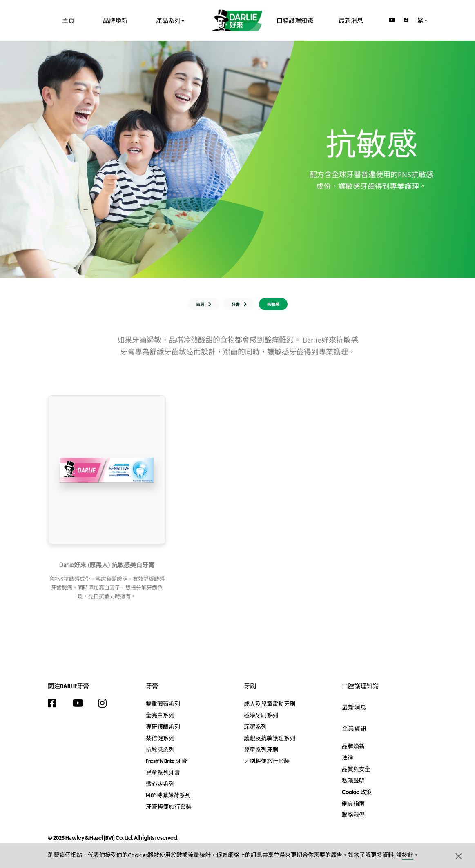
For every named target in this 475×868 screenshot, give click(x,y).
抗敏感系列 (160, 756)
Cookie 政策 (357, 798)
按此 (408, 856)
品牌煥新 (115, 20)
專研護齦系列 (163, 733)
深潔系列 (255, 733)
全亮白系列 (160, 721)
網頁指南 (353, 810)
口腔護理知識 (295, 20)
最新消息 (351, 20)
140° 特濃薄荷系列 (168, 801)
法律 (348, 764)
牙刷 (250, 692)
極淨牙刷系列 (261, 721)
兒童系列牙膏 (163, 779)
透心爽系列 (160, 790)
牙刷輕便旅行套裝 (267, 767)
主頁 (68, 20)
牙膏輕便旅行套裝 (169, 813)
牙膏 (152, 692)
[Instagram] (107, 709)
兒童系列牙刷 (261, 756)
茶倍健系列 (160, 744)
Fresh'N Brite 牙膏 (166, 767)
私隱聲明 (353, 787)
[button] (459, 856)
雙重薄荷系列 (163, 710)
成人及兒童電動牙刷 (270, 710)
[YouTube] (392, 20)
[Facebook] (406, 20)
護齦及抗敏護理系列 (270, 744)
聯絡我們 (353, 821)
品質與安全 (356, 775)
